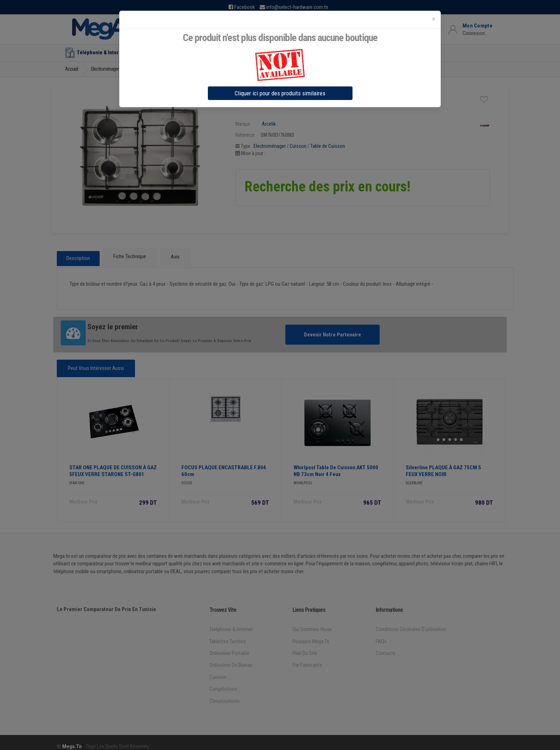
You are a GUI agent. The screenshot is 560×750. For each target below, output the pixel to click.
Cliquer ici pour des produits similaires (280, 93)
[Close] (434, 19)
